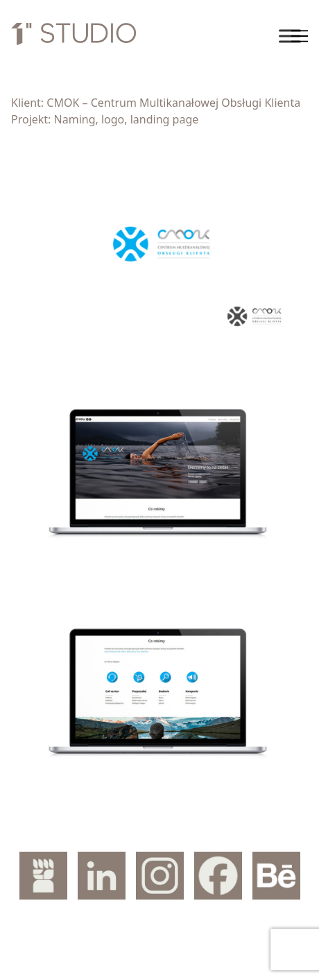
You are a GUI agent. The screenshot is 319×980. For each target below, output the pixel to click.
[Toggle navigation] (300, 36)
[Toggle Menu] (290, 36)
